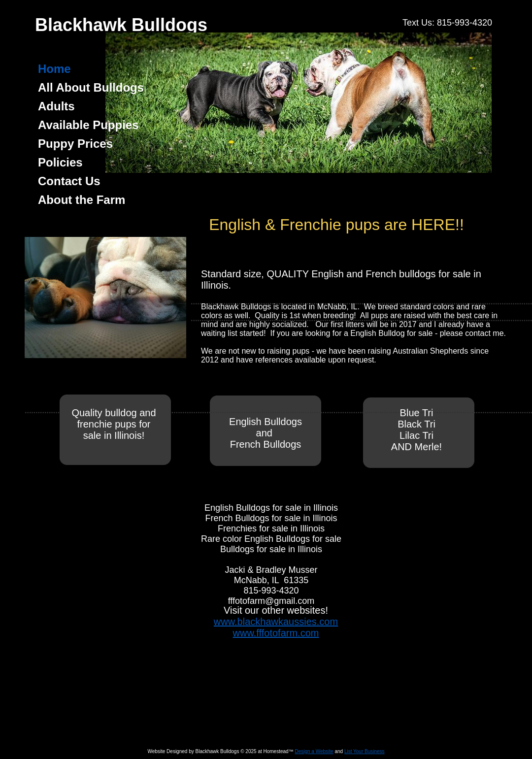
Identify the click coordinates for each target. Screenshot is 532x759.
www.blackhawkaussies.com (276, 622)
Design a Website (314, 751)
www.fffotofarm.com (276, 633)
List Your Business (365, 751)
